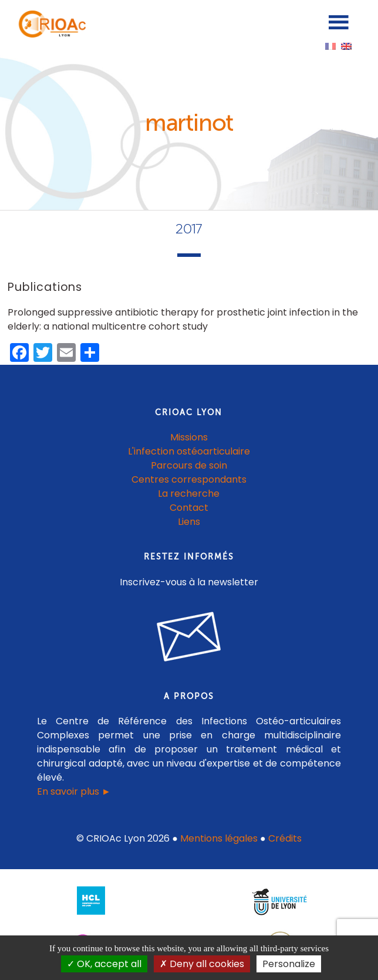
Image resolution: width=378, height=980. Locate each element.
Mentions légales (219, 838)
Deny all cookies (202, 964)
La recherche (189, 494)
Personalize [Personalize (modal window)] (289, 964)
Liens (189, 522)
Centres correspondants (189, 479)
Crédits (285, 838)
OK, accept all (104, 964)
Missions (189, 437)
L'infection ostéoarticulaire (189, 451)
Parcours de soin (189, 465)
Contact (189, 508)
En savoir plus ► (74, 791)
